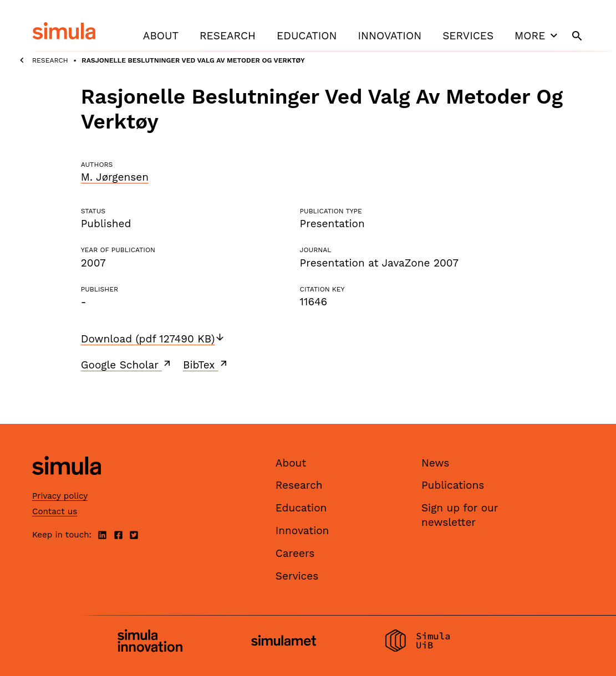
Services (468, 36)
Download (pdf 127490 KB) (153, 339)
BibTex (206, 365)
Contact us (55, 511)
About (161, 36)
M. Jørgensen (115, 177)
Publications (453, 485)
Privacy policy (60, 496)
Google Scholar (127, 365)
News (435, 463)
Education (307, 36)
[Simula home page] (67, 484)
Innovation (390, 36)
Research (228, 36)
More (537, 35)
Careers (295, 553)
